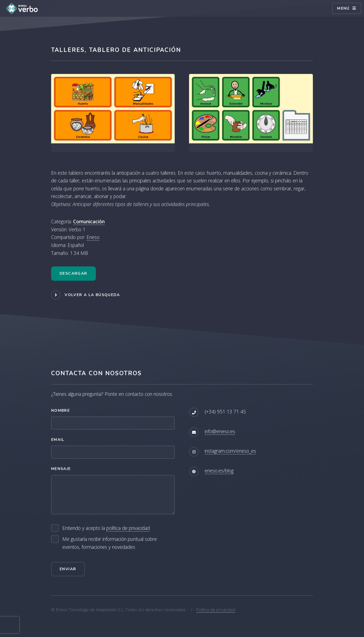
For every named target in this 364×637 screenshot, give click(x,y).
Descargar (73, 273)
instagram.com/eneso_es (230, 451)
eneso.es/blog (219, 471)
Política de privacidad (216, 610)
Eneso (93, 237)
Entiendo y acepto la (106, 528)
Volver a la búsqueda (92, 295)
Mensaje (61, 469)
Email (58, 440)
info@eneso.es (220, 431)
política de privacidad (128, 528)
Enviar (68, 569)
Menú (343, 8)
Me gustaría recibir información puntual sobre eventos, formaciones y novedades (110, 543)
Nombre (60, 411)
